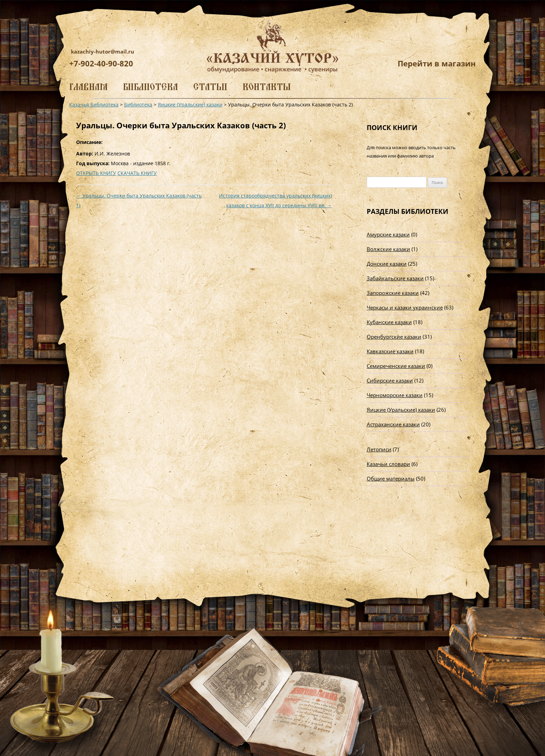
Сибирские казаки (390, 380)
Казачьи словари (388, 464)
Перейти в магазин (437, 63)
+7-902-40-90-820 (101, 63)
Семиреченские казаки (396, 366)
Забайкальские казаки (395, 278)
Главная (88, 87)
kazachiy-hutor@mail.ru (103, 51)
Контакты (267, 87)
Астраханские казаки (393, 424)
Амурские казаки (388, 234)
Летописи (379, 449)
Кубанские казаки (389, 322)
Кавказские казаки (390, 351)
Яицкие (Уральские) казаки (401, 410)
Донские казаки (387, 264)
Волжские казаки (388, 249)
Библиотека (151, 87)
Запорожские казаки (393, 293)
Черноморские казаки (395, 395)
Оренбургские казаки (394, 337)
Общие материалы (391, 478)
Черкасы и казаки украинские (405, 307)
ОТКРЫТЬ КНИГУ (96, 173)
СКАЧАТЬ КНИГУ (137, 173)
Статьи (210, 87)
